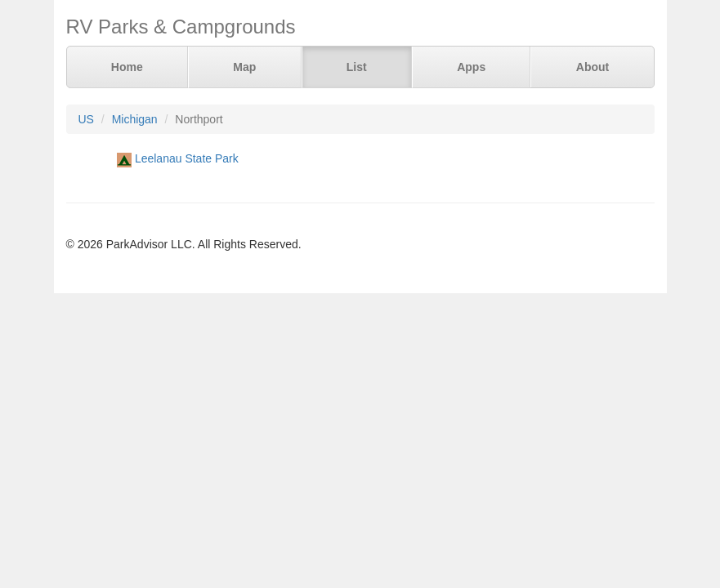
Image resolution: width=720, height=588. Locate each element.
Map (244, 67)
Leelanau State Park (187, 158)
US (86, 119)
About (593, 67)
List (357, 67)
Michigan (135, 119)
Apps (471, 67)
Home (127, 67)
